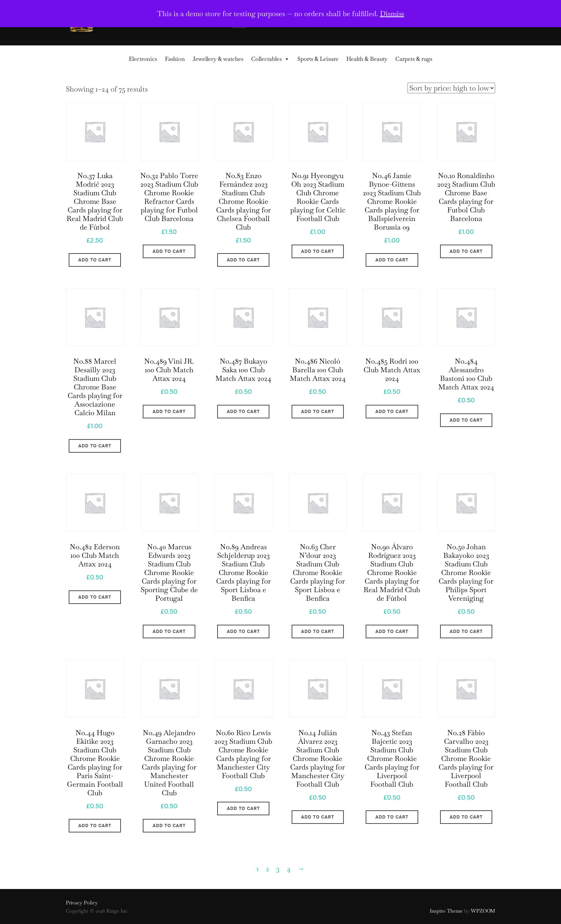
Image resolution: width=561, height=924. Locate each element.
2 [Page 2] (267, 869)
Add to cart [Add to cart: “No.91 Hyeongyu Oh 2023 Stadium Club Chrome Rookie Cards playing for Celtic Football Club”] (318, 251)
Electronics (143, 59)
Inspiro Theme (446, 911)
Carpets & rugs (414, 59)
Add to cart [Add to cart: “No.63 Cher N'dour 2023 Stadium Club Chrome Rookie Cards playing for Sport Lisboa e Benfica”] (318, 631)
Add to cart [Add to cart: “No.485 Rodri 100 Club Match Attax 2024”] (392, 412)
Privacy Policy (82, 903)
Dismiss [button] (392, 14)
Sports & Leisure (318, 59)
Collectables (270, 59)
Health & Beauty (367, 59)
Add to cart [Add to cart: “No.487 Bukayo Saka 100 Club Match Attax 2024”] (243, 412)
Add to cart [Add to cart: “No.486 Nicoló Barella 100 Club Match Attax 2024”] (318, 412)
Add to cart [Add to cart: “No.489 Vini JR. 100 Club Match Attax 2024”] (169, 412)
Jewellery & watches (218, 59)
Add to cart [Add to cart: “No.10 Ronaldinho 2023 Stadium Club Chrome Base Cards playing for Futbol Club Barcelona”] (466, 251)
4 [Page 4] (289, 869)
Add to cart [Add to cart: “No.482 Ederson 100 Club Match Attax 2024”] (95, 597)
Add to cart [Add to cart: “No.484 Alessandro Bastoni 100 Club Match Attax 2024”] (466, 420)
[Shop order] (451, 88)
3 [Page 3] (278, 869)
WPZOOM (483, 911)
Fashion (175, 59)
